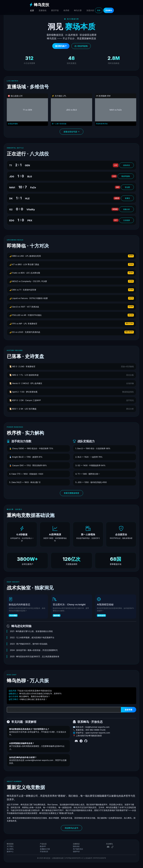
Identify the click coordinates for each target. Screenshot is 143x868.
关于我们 (10, 846)
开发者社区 (44, 852)
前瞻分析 (127, 209)
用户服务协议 (78, 849)
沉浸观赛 (127, 220)
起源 (32, 10)
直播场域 (42, 10)
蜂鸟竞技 (39, 5)
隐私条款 (76, 846)
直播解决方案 (45, 849)
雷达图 (127, 187)
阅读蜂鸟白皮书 (71, 828)
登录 (99, 10)
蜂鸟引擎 (78, 10)
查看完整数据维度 (71, 493)
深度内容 (90, 10)
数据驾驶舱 (126, 176)
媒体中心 (10, 852)
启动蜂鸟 (109, 10)
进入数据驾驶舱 (81, 46)
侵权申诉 (76, 852)
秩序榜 (66, 10)
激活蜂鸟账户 (61, 46)
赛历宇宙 (55, 10)
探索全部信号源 (72, 132)
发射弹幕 (129, 710)
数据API (43, 846)
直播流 (127, 198)
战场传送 (127, 165)
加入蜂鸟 (10, 849)
